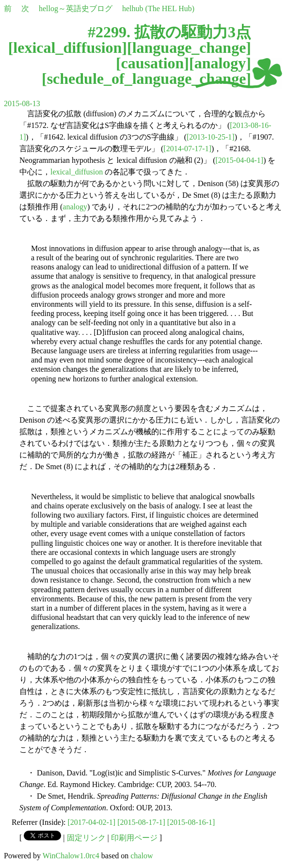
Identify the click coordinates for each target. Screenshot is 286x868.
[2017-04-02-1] (92, 822)
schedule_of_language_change (147, 79)
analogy (220, 63)
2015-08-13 (22, 103)
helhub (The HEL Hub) (158, 8)
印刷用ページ (134, 838)
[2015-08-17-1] (141, 822)
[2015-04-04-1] (240, 160)
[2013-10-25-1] (211, 137)
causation (153, 63)
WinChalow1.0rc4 (71, 856)
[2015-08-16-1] (191, 822)
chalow (142, 856)
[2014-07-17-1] (187, 149)
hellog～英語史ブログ (76, 8)
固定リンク (86, 838)
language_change (189, 47)
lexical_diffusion (67, 47)
